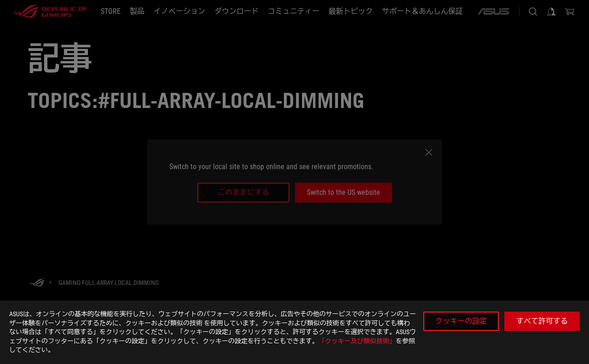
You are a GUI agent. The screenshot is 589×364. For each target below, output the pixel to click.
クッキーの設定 (461, 321)
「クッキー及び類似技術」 (357, 341)
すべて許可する (542, 321)
